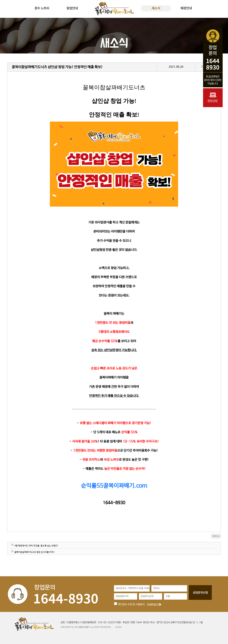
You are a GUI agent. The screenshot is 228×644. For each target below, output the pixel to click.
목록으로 (216, 536)
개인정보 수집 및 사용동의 (129, 604)
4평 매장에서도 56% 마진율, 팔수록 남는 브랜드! (36, 546)
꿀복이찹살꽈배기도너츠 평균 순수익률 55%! (35, 552)
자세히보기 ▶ (154, 604)
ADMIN (118, 627)
